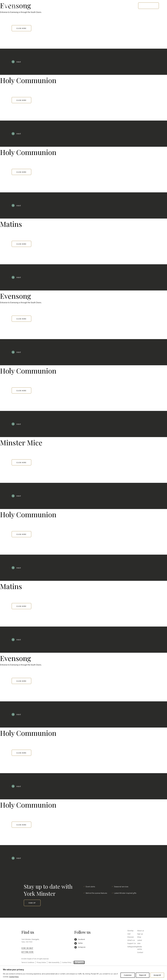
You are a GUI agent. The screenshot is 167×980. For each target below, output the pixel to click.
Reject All (143, 975)
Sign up (140, 934)
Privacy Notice (41, 962)
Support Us (95, 5)
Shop (139, 937)
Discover (61, 5)
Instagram (80, 947)
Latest (140, 940)
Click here (21, 28)
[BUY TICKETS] (149, 6)
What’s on (78, 5)
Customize (128, 975)
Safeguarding (114, 5)
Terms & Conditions (28, 962)
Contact (140, 952)
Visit (48, 5)
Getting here (28, 952)
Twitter (79, 943)
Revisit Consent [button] (79, 962)
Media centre (140, 948)
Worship (34, 5)
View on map (27, 948)
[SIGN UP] (32, 903)
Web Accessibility (54, 962)
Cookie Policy (14, 977)
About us (141, 930)
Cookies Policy (67, 962)
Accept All (157, 975)
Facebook (80, 939)
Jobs (139, 943)
